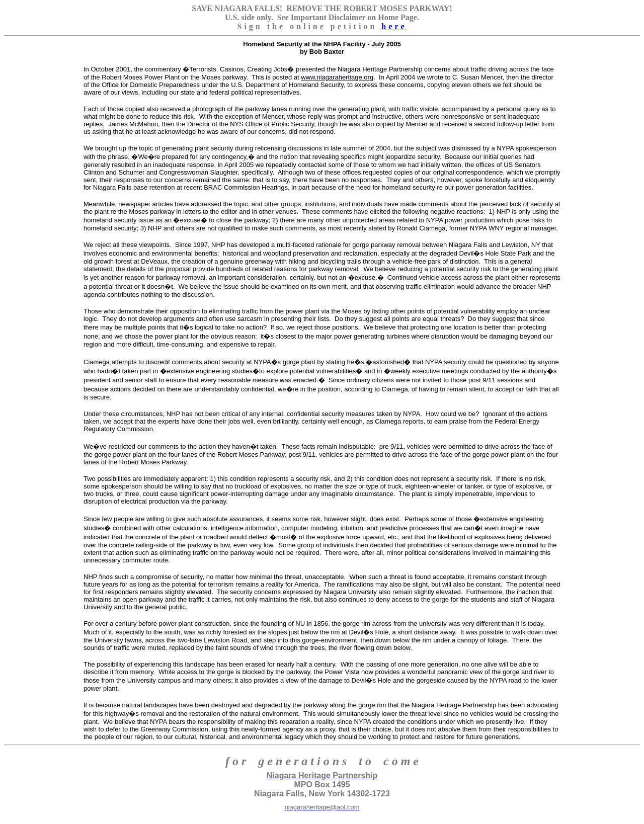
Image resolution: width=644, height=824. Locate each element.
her (394, 26)
